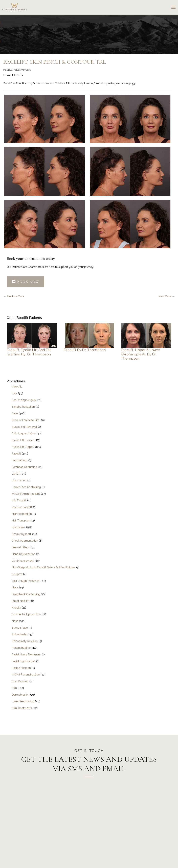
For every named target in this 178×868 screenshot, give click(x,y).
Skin (14, 688)
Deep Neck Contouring (26, 594)
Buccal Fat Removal (24, 427)
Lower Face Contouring (26, 487)
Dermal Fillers (20, 547)
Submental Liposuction (26, 614)
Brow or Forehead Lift (25, 420)
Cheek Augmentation (25, 541)
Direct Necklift (21, 601)
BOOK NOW (26, 282)
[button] (26, 282)
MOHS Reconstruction (26, 675)
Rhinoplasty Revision (25, 641)
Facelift (16, 454)
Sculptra (17, 574)
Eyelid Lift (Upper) (23, 447)
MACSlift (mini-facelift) (26, 494)
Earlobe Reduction (23, 407)
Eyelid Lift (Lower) (23, 440)
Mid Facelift (19, 500)
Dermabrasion (20, 695)
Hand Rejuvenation (24, 554)
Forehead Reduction (24, 467)
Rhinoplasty (19, 634)
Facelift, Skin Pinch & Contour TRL (55, 62)
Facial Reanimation (24, 661)
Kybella (16, 608)
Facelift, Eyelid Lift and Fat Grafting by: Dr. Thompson (29, 352)
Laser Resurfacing (23, 701)
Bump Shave (20, 628)
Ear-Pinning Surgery (24, 400)
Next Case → (166, 296)
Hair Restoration (22, 514)
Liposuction (19, 480)
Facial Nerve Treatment (26, 654)
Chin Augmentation (24, 433)
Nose (15, 621)
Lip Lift (16, 474)
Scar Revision (20, 681)
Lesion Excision (21, 668)
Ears (14, 393)
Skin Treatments (22, 708)
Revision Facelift (22, 507)
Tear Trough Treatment (26, 581)
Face (15, 413)
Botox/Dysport (21, 534)
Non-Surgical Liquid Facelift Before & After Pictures (43, 567)
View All (17, 387)
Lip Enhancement (23, 561)
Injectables (18, 527)
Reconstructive (21, 648)
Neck (15, 588)
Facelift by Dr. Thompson (85, 350)
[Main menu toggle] (173, 7)
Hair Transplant (21, 521)
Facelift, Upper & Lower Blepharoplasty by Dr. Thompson (141, 354)
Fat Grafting (19, 460)
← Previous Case (14, 296)
